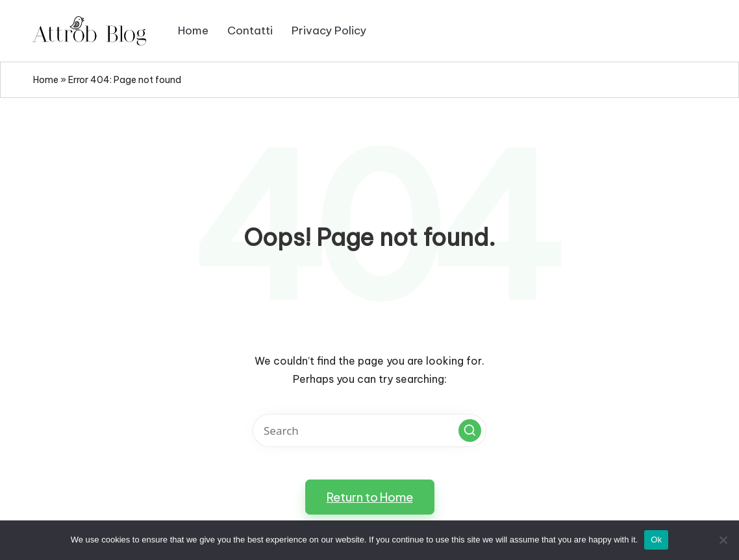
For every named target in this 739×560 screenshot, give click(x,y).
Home (46, 80)
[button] (470, 431)
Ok (656, 540)
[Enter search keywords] (369, 431)
